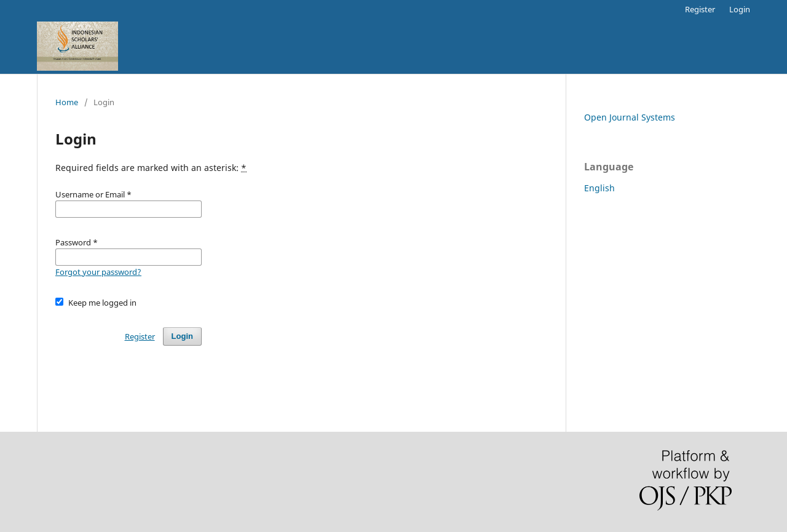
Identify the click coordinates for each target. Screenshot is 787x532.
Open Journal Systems (630, 117)
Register (700, 9)
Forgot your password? (98, 272)
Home (67, 102)
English (599, 188)
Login (740, 9)
